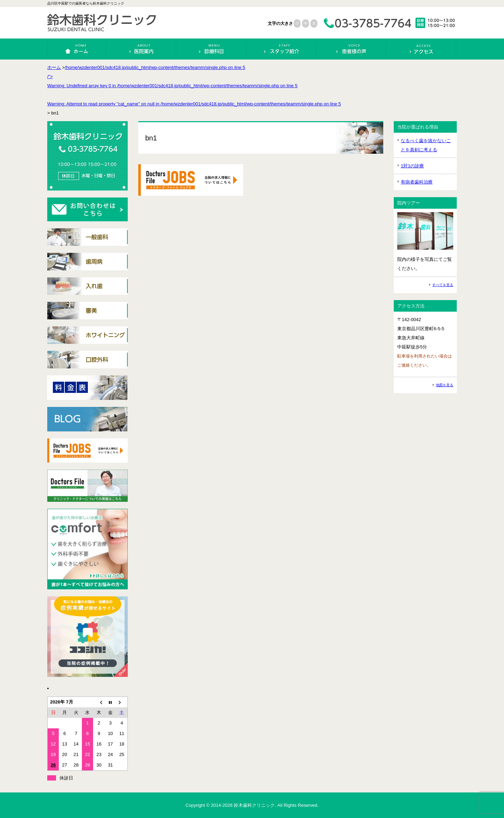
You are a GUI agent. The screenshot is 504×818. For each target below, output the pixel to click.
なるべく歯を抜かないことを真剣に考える (426, 145)
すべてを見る (443, 285)
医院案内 (142, 49)
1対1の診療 (412, 166)
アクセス (422, 49)
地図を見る (444, 385)
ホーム (77, 49)
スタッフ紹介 (282, 49)
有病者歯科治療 (417, 182)
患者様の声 (352, 49)
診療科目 (212, 49)
